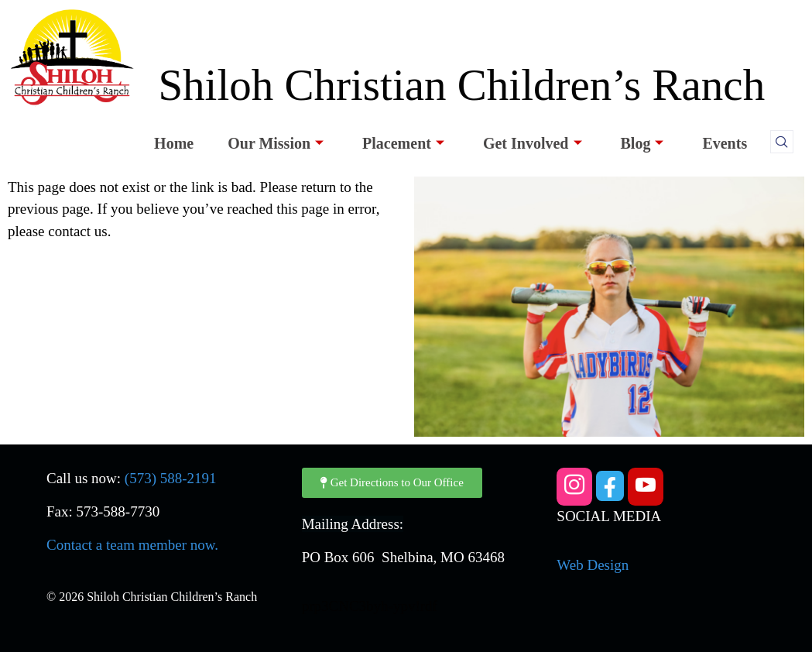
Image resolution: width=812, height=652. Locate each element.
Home (174, 143)
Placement (403, 143)
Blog (642, 143)
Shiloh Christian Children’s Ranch (461, 85)
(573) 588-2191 (171, 478)
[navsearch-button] (782, 142)
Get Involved (533, 143)
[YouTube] (646, 487)
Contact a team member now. (132, 545)
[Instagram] (574, 487)
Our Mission (276, 143)
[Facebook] (610, 486)
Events (725, 143)
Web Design (593, 565)
